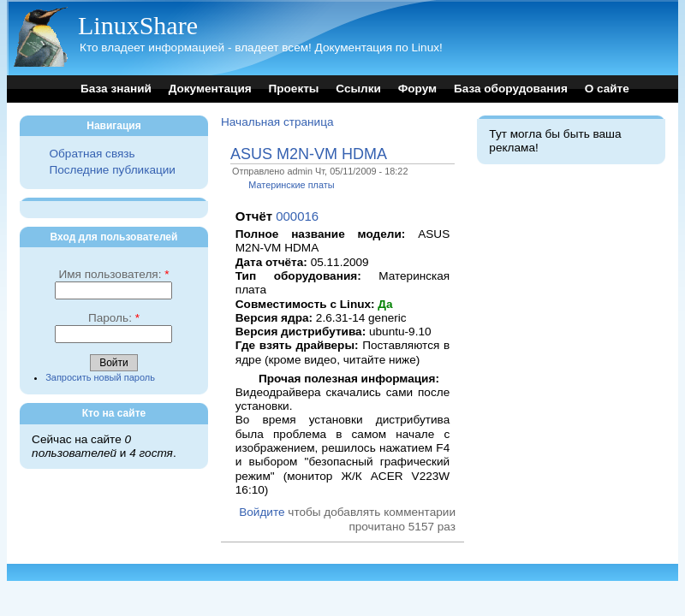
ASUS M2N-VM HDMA (309, 154)
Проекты (293, 89)
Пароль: (114, 318)
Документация (210, 89)
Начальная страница (277, 122)
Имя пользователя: (113, 274)
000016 (297, 216)
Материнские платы (291, 185)
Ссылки (358, 89)
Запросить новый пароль (100, 377)
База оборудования (511, 89)
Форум (417, 89)
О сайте (607, 89)
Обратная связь (92, 154)
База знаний (116, 89)
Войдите (262, 512)
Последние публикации (112, 170)
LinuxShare (138, 25)
